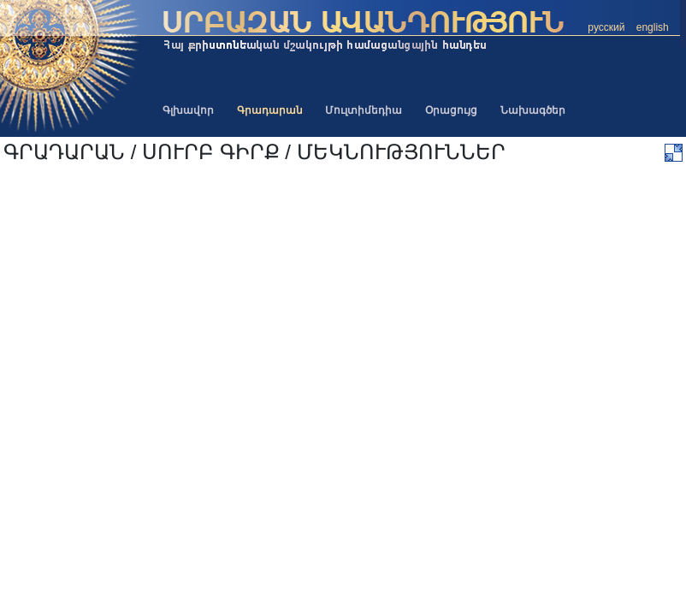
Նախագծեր (533, 110)
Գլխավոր (188, 110)
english (653, 27)
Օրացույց (451, 110)
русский (606, 27)
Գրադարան (270, 110)
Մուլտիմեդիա (364, 110)
